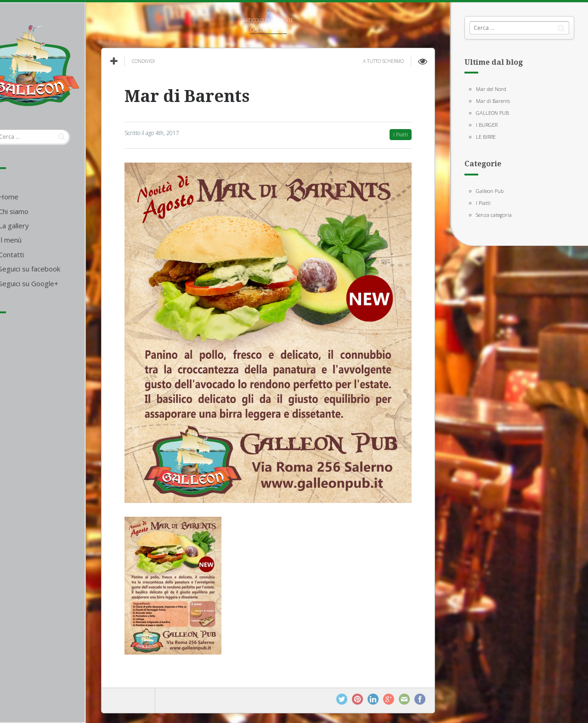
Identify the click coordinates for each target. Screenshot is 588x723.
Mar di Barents (493, 101)
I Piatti (483, 203)
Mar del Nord (491, 89)
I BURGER (487, 125)
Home (33, 197)
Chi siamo (38, 211)
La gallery (38, 226)
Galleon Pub (490, 191)
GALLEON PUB (492, 113)
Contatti (36, 254)
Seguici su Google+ (53, 283)
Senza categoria (494, 215)
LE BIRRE (486, 137)
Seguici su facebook (54, 269)
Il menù (34, 240)
